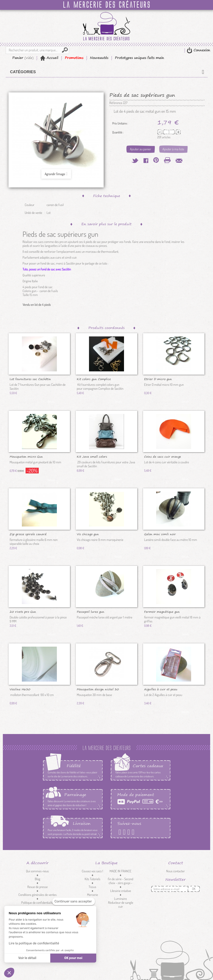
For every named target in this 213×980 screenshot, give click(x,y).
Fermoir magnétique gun (162, 611)
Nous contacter (175, 871)
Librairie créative (121, 891)
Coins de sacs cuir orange (163, 456)
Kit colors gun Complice (94, 379)
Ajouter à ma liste (173, 149)
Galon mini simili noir (160, 534)
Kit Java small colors (92, 456)
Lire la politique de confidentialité (34, 943)
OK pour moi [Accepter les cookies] (73, 958)
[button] (9, 973)
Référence (116, 103)
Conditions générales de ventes (38, 895)
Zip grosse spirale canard (28, 534)
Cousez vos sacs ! (92, 871)
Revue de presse (38, 887)
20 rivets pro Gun (23, 611)
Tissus (92, 887)
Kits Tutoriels (93, 879)
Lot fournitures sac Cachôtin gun (30, 379)
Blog (38, 879)
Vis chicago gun (88, 534)
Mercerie (93, 895)
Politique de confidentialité (38, 903)
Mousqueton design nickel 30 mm (98, 689)
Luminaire (120, 899)
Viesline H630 (20, 689)
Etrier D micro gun (158, 379)
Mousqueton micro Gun (26, 456)
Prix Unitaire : (120, 123)
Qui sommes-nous (37, 871)
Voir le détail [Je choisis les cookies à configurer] (27, 958)
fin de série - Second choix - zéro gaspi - (120, 881)
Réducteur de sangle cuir (121, 905)
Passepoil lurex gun (91, 611)
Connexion (201, 50)
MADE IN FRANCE (120, 871)
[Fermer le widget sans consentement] (74, 901)
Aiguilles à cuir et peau (161, 689)
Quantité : (118, 132)
